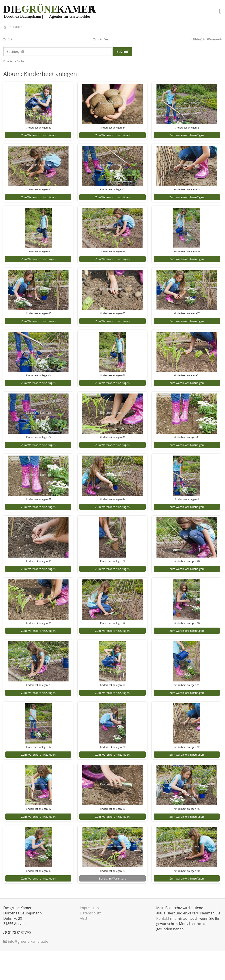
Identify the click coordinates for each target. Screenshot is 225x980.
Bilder (18, 56)
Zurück (8, 69)
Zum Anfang (101, 69)
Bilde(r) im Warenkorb (206, 69)
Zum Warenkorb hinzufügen (38, 165)
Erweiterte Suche (14, 91)
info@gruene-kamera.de (28, 971)
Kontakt (163, 948)
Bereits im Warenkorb (112, 908)
